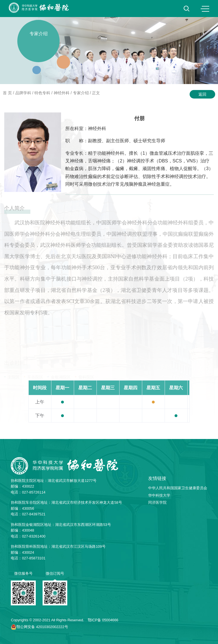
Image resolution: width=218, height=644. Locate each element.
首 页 (7, 93)
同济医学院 (157, 502)
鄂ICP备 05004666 (103, 620)
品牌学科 (23, 93)
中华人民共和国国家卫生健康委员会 (178, 488)
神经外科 (62, 93)
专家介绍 (81, 93)
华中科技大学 (159, 495)
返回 (202, 94)
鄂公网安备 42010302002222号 (42, 627)
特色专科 (42, 93)
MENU (205, 9)
